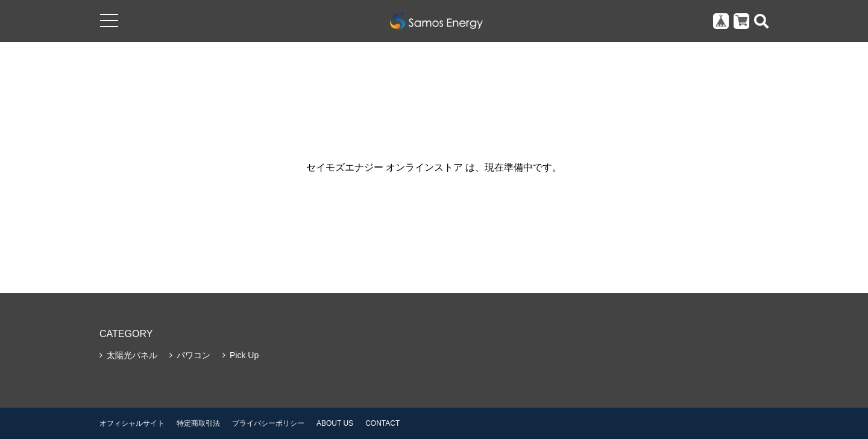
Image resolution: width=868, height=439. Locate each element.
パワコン (193, 355)
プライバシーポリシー (268, 423)
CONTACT (382, 423)
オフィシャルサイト (132, 423)
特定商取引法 (198, 423)
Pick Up (244, 355)
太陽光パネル (132, 355)
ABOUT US (335, 423)
